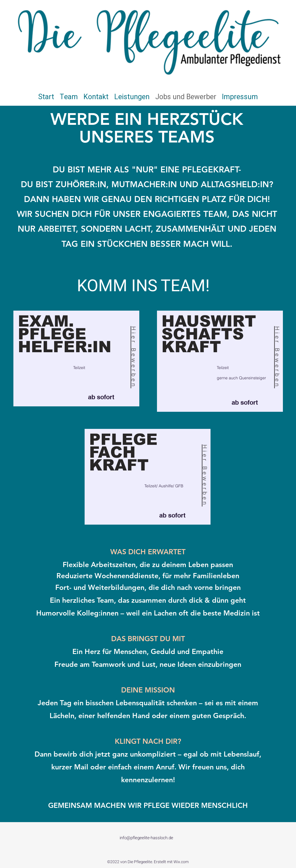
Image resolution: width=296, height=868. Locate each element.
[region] (77, 358)
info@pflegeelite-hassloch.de (146, 838)
